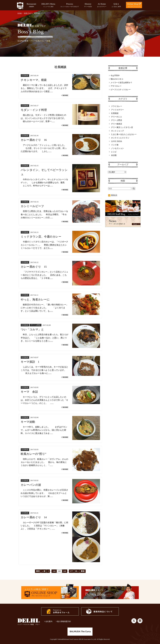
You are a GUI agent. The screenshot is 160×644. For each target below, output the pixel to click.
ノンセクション (117, 148)
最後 (83, 571)
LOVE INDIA (117, 141)
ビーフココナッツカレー (121, 89)
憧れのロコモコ (117, 79)
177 (71, 571)
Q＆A (116, 5)
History (88, 5)
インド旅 (115, 145)
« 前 (44, 571)
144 (54, 571)
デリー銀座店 (117, 124)
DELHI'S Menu (48, 5)
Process (70, 5)
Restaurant (31, 5)
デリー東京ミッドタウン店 (122, 127)
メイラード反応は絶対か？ (121, 82)
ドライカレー (117, 106)
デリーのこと (117, 117)
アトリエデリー (117, 110)
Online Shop (134, 5)
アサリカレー (116, 86)
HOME (20, 13)
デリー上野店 (117, 120)
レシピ (114, 152)
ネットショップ (117, 131)
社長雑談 (115, 113)
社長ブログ (28, 13)
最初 (38, 571)
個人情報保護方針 (64, 621)
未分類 (114, 155)
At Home (102, 5)
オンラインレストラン (120, 138)
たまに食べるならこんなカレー (124, 134)
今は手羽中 (115, 76)
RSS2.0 (113, 195)
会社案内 (48, 621)
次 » (77, 571)
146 (65, 571)
